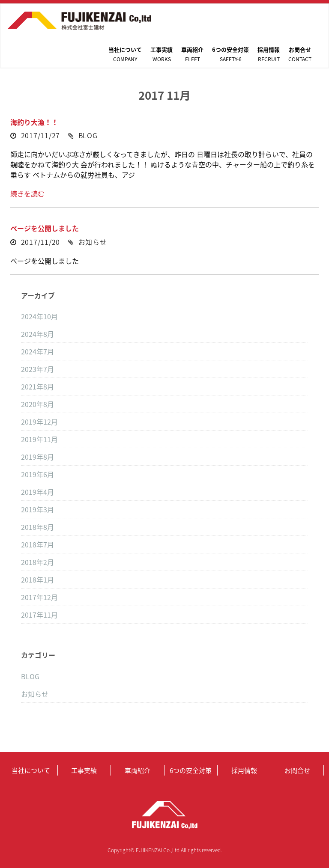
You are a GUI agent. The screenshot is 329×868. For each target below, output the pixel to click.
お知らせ (93, 242)
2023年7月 (37, 369)
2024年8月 (37, 334)
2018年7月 (37, 544)
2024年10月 (39, 316)
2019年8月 (37, 457)
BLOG (88, 135)
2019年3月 (37, 509)
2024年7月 (37, 351)
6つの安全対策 (230, 54)
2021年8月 (37, 386)
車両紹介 (192, 54)
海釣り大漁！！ (34, 122)
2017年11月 (39, 615)
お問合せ (300, 54)
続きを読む (27, 193)
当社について (125, 54)
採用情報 (269, 54)
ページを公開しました (45, 228)
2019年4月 (37, 492)
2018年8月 (37, 527)
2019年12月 (39, 422)
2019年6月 (37, 474)
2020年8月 (37, 404)
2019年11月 (39, 439)
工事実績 (162, 54)
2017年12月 (39, 597)
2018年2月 (37, 562)
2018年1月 (37, 580)
